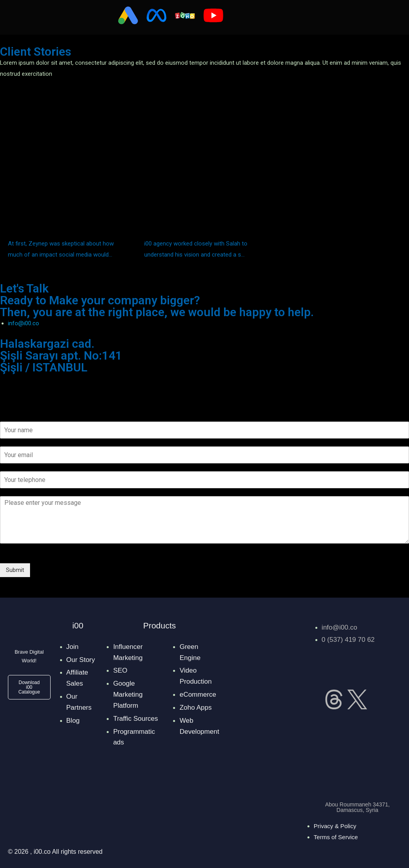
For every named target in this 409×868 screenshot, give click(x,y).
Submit (15, 570)
